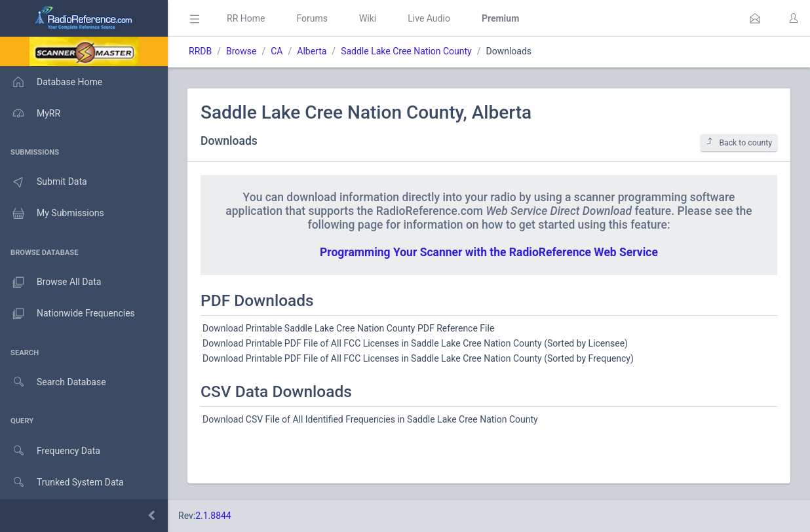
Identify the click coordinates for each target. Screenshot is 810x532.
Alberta (312, 51)
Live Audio (429, 18)
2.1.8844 (213, 516)
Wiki (368, 18)
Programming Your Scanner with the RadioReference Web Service (489, 252)
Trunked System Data (62, 483)
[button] (755, 18)
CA (277, 51)
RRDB (200, 51)
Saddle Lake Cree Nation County (406, 51)
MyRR (30, 113)
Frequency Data (50, 451)
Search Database (53, 382)
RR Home (246, 18)
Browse (241, 51)
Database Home (51, 82)
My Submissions (52, 214)
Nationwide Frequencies (67, 314)
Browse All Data (50, 282)
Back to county (739, 142)
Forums (312, 18)
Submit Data (44, 182)
